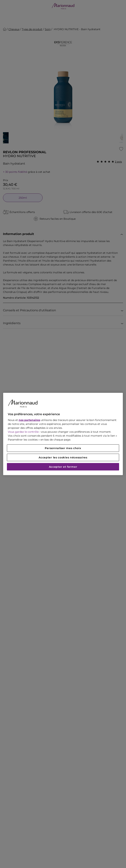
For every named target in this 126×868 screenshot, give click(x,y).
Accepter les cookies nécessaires (63, 457)
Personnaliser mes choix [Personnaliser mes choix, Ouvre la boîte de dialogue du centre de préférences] (63, 448)
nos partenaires (29, 420)
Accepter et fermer (63, 467)
